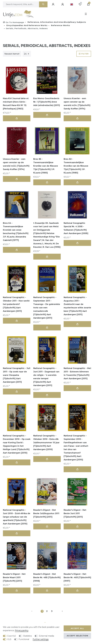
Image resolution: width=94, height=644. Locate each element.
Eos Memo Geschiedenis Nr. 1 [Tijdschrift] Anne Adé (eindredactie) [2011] (47, 102)
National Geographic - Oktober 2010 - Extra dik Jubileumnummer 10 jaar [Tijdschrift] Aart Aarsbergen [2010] (46, 443)
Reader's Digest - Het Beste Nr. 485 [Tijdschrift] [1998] (47, 577)
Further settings (41, 639)
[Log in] (53, 4)
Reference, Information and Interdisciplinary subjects (56, 22)
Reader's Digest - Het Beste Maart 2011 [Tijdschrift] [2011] (14, 577)
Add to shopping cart (17, 118)
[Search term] (21, 4)
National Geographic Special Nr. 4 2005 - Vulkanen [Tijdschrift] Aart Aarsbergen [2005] (76, 228)
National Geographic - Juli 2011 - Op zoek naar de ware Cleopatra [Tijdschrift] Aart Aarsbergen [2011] (17, 375)
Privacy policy (22, 630)
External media (47, 636)
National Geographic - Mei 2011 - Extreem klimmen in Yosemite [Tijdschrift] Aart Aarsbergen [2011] (77, 373)
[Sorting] (12, 54)
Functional (24, 639)
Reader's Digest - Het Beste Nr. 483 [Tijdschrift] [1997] (77, 577)
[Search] (43, 4)
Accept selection (77, 636)
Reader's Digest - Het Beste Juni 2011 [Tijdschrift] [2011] (75, 513)
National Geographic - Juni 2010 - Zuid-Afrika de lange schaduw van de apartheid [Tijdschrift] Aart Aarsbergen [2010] (17, 517)
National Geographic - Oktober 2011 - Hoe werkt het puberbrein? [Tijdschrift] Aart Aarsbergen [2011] (16, 304)
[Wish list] (80, 4)
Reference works (60, 25)
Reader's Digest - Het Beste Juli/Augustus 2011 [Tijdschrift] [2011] (46, 513)
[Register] (63, 4)
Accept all (77, 628)
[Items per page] (27, 54)
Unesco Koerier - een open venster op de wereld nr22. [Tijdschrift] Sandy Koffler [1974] (16, 164)
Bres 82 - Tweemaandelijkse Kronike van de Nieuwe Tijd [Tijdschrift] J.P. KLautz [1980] (76, 166)
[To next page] (59, 611)
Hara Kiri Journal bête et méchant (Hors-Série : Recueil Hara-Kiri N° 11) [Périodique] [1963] (16, 104)
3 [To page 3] (52, 611)
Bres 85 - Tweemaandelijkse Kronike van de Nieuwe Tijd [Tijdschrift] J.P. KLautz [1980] (46, 166)
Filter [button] (84, 54)
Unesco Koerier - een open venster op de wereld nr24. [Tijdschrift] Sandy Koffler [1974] (77, 104)
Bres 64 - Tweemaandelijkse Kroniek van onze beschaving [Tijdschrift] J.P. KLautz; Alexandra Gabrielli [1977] (16, 232)
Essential (12, 636)
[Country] (72, 4)
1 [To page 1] (42, 611)
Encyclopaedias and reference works (27, 25)
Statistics (27, 636)
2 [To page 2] (47, 611)
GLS (9, 639)
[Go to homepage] (13, 22)
